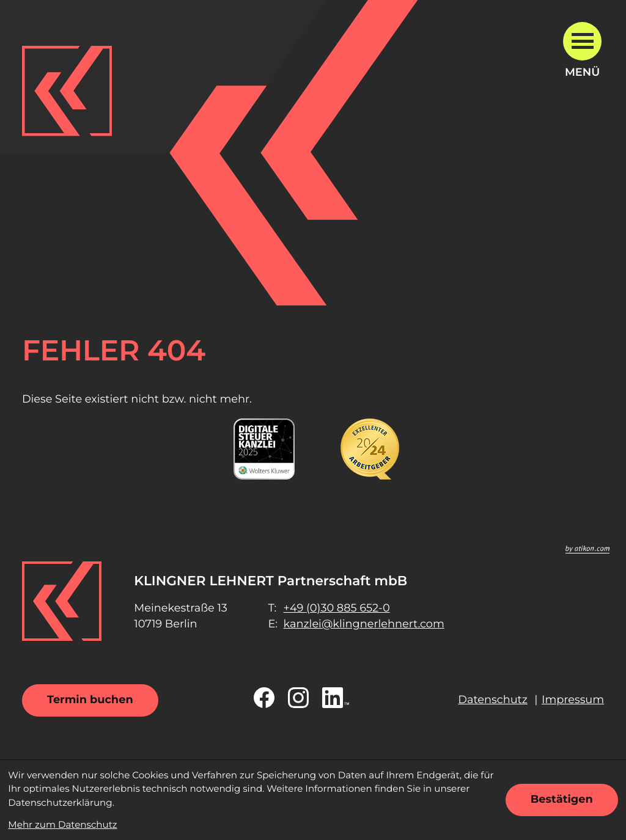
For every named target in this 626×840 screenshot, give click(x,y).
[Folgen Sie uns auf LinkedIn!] (336, 698)
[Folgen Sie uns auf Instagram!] (298, 698)
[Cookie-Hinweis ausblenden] (562, 800)
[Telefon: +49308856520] (337, 609)
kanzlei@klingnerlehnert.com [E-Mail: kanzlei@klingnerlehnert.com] (364, 624)
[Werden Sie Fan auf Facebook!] (264, 698)
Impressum (573, 700)
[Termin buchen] (90, 700)
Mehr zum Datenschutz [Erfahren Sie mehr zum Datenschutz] (62, 824)
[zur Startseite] (67, 91)
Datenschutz (493, 700)
